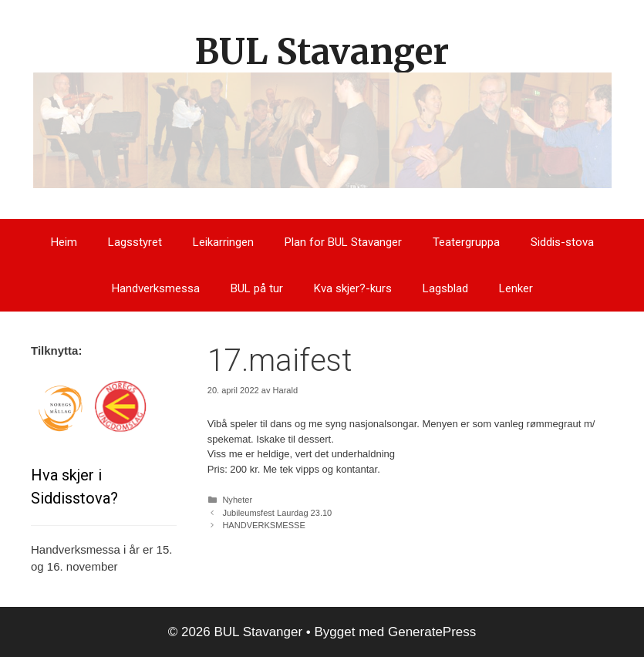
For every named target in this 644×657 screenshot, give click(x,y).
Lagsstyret (135, 242)
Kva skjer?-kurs (353, 288)
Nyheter (237, 500)
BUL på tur (257, 288)
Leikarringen (223, 242)
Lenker (516, 288)
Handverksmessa (156, 288)
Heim (64, 242)
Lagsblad (445, 288)
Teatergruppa (466, 242)
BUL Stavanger (322, 52)
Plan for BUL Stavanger (343, 242)
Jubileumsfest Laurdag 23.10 (277, 513)
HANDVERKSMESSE (263, 525)
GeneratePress (432, 632)
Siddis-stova (562, 242)
